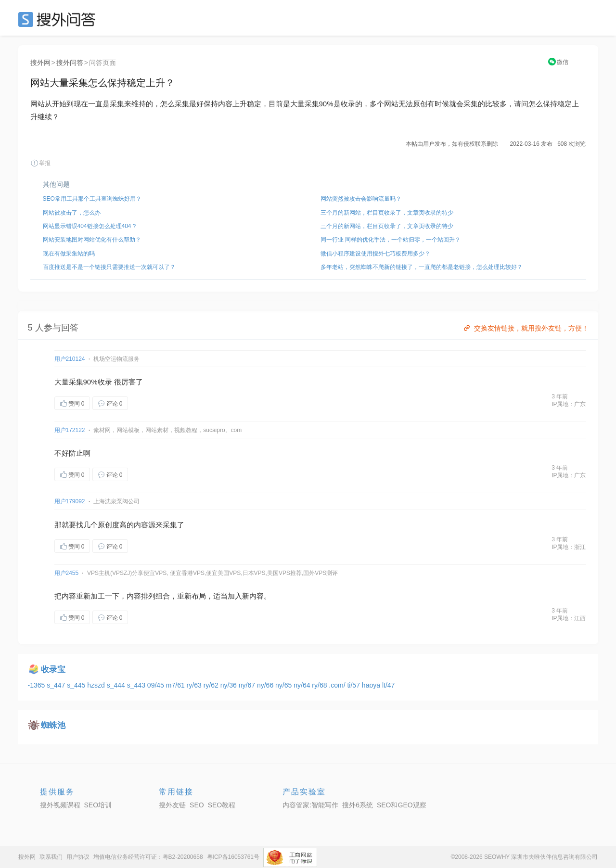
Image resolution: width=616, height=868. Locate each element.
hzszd (97, 685)
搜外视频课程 (60, 805)
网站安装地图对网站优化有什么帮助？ (92, 240)
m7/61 (176, 685)
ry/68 (320, 685)
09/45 (157, 685)
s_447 (57, 685)
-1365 (38, 685)
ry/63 (195, 685)
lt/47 (388, 685)
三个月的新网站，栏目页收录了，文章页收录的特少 (387, 213)
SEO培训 (98, 805)
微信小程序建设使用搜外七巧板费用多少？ (375, 254)
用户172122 (70, 430)
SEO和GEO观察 (402, 805)
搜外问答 (70, 63)
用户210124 (70, 359)
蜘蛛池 (53, 725)
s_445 (77, 685)
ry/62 (212, 685)
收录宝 (53, 670)
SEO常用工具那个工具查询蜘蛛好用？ (92, 199)
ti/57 (354, 685)
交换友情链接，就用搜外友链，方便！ (525, 328)
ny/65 (284, 685)
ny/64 (303, 685)
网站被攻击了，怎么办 (72, 213)
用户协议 (78, 857)
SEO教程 (222, 805)
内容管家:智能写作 (310, 805)
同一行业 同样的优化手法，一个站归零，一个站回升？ (391, 240)
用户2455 (67, 573)
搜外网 (40, 63)
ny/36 (230, 685)
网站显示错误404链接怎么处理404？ (90, 226)
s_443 (137, 685)
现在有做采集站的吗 (69, 254)
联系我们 (51, 857)
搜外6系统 (358, 805)
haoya (372, 685)
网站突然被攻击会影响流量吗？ (361, 199)
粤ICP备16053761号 (233, 857)
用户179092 (70, 501)
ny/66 (266, 685)
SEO (59, 19)
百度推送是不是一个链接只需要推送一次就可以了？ (109, 267)
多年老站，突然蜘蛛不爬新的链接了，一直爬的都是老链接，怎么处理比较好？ (422, 267)
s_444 (117, 685)
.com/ (338, 685)
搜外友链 (172, 805)
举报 (40, 163)
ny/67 (248, 685)
